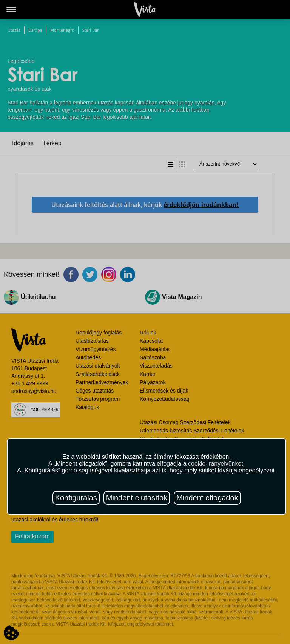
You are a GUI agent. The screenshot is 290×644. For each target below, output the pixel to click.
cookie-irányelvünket (216, 464)
